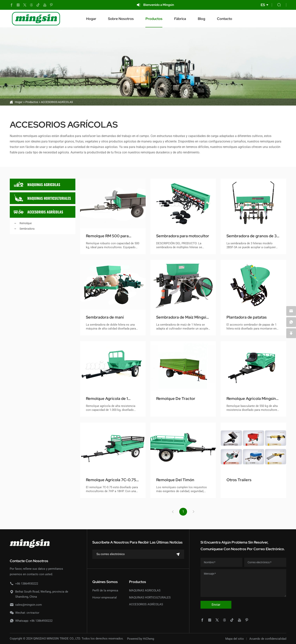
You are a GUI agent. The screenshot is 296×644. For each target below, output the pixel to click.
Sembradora (27, 229)
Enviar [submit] (216, 605)
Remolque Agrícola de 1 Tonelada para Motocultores (111, 399)
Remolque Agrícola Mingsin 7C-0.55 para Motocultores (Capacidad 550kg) (251, 399)
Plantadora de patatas (247, 317)
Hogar (91, 19)
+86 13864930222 (27, 584)
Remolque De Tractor (176, 399)
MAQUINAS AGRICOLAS (37, 185)
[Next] (193, 512)
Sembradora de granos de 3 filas (252, 236)
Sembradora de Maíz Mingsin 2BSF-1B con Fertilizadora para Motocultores (182, 317)
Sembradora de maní (105, 317)
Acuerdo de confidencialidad (268, 639)
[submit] (178, 554)
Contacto (225, 19)
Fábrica (180, 19)
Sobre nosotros (121, 19)
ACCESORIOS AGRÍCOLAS (57, 102)
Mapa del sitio (235, 639)
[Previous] (173, 512)
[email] (291, 311)
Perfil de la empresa (105, 590)
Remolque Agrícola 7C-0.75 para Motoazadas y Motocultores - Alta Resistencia (111, 480)
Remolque (26, 223)
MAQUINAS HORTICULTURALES (42, 198)
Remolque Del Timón (175, 480)
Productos (154, 19)
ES (263, 5)
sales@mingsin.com (29, 605)
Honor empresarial (105, 597)
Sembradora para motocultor (183, 236)
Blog (201, 19)
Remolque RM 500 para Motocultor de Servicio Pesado (107, 236)
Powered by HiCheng (141, 639)
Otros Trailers (239, 480)
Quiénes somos (105, 582)
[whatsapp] (291, 322)
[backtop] (291, 333)
